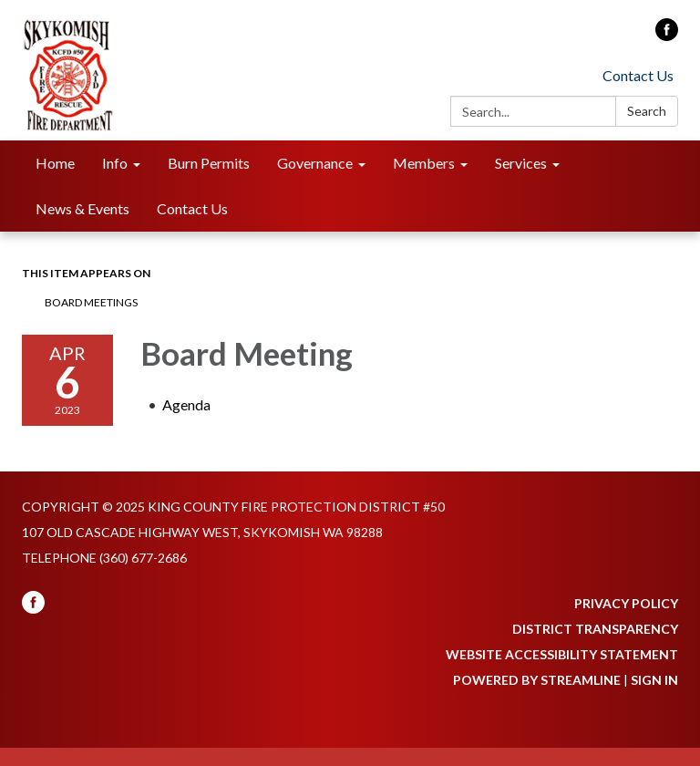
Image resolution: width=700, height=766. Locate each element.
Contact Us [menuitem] (192, 208)
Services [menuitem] (521, 163)
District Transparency (595, 629)
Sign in (654, 680)
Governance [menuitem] (315, 163)
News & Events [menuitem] (82, 208)
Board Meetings (91, 302)
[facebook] (667, 35)
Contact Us (638, 75)
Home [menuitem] (55, 163)
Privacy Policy (626, 603)
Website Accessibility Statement (562, 654)
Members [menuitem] (424, 163)
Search (647, 111)
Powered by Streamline (537, 680)
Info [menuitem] (115, 163)
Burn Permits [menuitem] (209, 163)
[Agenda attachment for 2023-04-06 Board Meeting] (186, 404)
